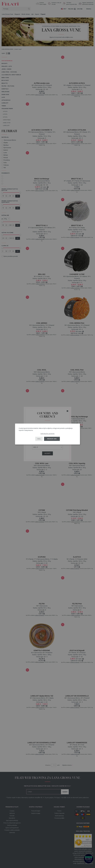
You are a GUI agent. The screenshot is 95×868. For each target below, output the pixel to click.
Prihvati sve (52, 439)
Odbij (39, 439)
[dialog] (47, 434)
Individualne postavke (47, 434)
